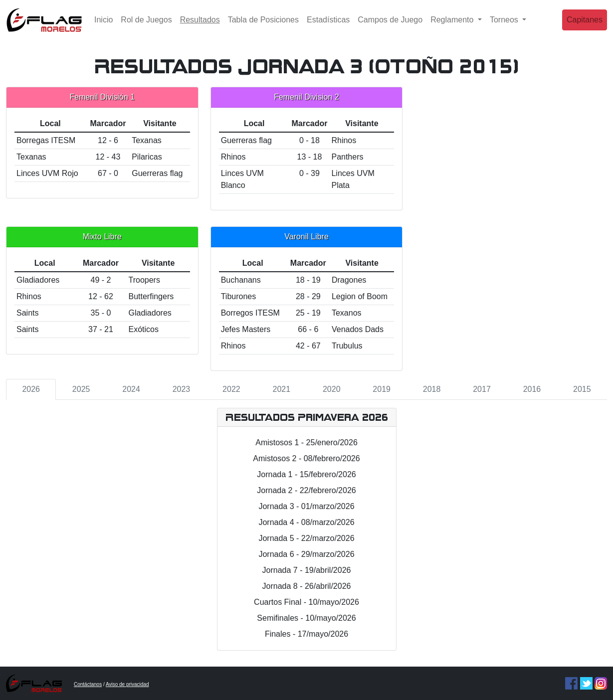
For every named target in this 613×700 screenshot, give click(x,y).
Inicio (103, 27)
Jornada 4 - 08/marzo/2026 (306, 522)
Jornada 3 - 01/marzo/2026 (306, 506)
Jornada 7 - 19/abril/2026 (307, 570)
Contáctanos (88, 684)
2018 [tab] (432, 389)
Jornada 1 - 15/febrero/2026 (306, 474)
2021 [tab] (282, 389)
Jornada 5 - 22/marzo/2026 (306, 538)
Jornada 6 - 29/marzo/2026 (306, 554)
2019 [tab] (382, 389)
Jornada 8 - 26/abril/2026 (307, 586)
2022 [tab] (231, 389)
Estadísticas (328, 27)
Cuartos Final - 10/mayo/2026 (306, 602)
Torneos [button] (505, 27)
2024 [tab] (131, 389)
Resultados (202, 26)
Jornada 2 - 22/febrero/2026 (306, 490)
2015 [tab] (582, 389)
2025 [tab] (81, 389)
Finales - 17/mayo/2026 (306, 634)
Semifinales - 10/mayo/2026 (306, 618)
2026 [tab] (31, 389)
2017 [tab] (482, 389)
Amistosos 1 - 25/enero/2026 (306, 442)
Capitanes (585, 27)
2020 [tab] (332, 389)
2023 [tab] (182, 389)
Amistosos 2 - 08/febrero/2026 (306, 458)
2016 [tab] (532, 389)
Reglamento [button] (453, 27)
